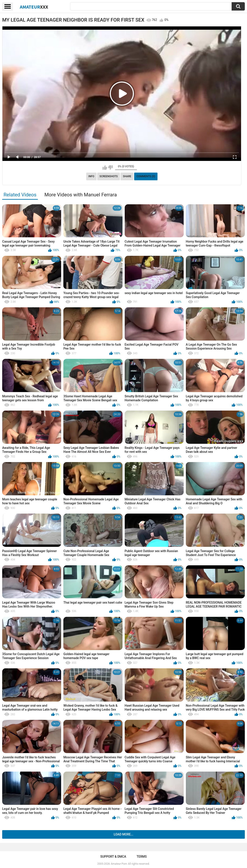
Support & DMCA (113, 857)
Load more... (123, 834)
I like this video (105, 168)
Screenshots (109, 176)
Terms (142, 857)
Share (127, 176)
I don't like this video (111, 168)
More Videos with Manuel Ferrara (81, 195)
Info (91, 176)
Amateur (34, 7)
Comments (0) (146, 176)
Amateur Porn (119, 864)
